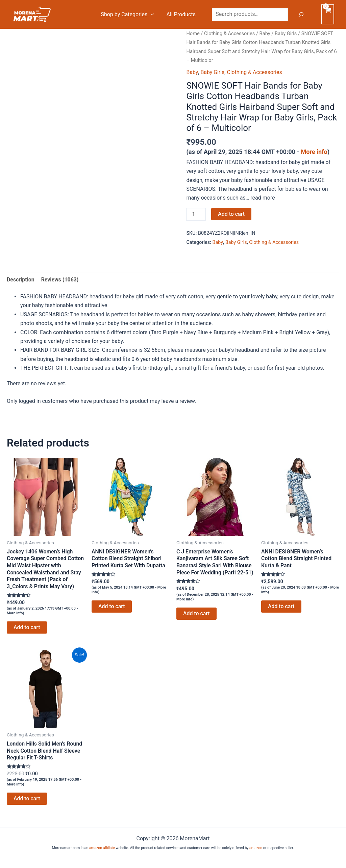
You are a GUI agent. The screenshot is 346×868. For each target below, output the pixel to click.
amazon (256, 848)
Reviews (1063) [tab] (60, 279)
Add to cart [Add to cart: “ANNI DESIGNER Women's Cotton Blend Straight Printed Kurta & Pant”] (281, 606)
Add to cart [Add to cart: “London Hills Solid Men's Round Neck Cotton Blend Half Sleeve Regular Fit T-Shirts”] (27, 799)
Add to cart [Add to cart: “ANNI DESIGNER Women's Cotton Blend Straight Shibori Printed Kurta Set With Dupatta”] (112, 606)
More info (314, 152)
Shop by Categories (130, 15)
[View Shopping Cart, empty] (328, 14)
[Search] (301, 15)
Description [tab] (21, 279)
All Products (182, 14)
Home (193, 33)
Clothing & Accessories (230, 33)
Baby (265, 33)
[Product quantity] (196, 214)
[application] (153, 15)
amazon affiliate (102, 848)
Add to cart (231, 214)
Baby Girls (287, 33)
